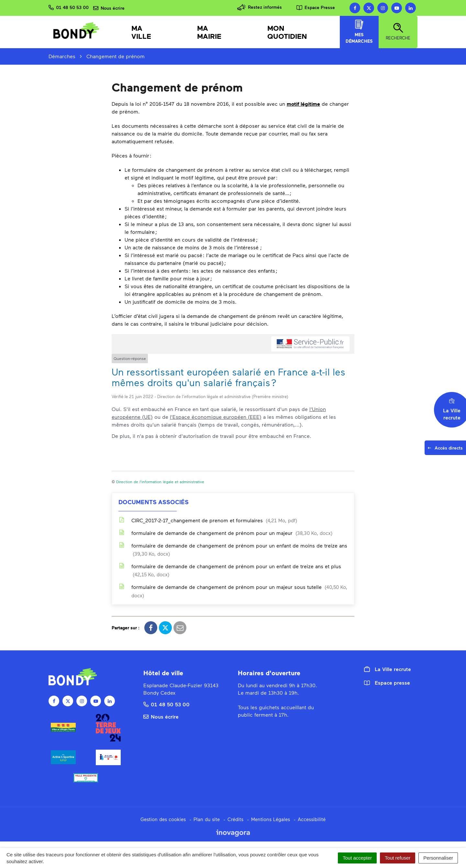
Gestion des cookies (163, 819)
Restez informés (259, 7)
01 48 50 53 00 (166, 704)
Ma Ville (141, 32)
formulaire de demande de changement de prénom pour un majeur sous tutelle (233, 591)
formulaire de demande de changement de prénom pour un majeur (225, 533)
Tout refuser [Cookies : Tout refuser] (398, 858)
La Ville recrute (388, 669)
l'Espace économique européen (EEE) (216, 417)
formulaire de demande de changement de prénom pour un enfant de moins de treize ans (233, 549)
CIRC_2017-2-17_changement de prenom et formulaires (208, 520)
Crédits (235, 819)
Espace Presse (316, 7)
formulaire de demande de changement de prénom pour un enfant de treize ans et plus (230, 570)
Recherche (398, 32)
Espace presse (387, 683)
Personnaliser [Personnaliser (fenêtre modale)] (438, 858)
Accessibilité (312, 819)
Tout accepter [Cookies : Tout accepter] (357, 858)
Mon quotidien (287, 32)
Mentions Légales (271, 819)
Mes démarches (359, 32)
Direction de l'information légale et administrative (160, 482)
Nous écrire (161, 716)
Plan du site (207, 819)
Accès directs (447, 450)
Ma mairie (209, 32)
